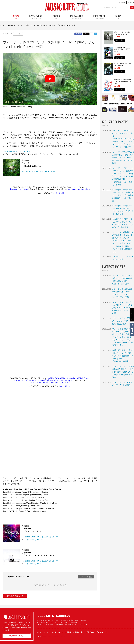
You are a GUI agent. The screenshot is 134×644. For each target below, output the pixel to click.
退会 (82, 632)
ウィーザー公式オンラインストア (17, 152)
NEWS (11, 25)
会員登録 (68, 632)
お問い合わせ (90, 632)
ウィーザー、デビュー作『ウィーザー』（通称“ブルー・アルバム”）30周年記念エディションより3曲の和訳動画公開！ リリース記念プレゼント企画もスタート (123, 176)
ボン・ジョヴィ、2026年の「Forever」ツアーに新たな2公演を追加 (123, 321)
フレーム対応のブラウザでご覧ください (50, 278)
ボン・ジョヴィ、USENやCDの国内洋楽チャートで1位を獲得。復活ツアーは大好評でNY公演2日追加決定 (123, 372)
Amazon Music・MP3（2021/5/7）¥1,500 (41, 537)
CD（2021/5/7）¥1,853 (33, 540)
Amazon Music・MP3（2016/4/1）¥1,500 (41, 561)
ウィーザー (18, 34)
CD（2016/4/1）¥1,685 (33, 564)
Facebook (132, 329)
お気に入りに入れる (15, 596)
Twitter (86, 34)
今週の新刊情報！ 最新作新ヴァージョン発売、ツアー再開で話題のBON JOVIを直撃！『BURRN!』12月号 (123, 356)
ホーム (2, 25)
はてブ (95, 34)
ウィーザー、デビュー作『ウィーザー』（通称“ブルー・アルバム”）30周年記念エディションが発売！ (123, 195)
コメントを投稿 (86, 577)
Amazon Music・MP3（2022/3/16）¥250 (38, 171)
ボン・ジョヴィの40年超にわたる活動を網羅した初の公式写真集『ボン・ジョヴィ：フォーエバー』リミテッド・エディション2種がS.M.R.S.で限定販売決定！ (123, 337)
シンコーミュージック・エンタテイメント (59, 616)
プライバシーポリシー (103, 632)
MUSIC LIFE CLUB (67, 7)
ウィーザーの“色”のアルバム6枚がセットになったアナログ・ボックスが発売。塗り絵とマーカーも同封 (123, 158)
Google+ (92, 34)
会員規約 (76, 632)
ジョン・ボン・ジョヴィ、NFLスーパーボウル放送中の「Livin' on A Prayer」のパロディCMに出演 (123, 308)
